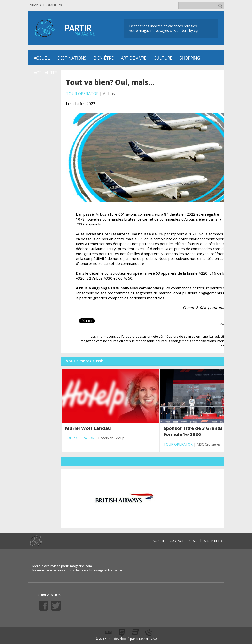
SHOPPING (190, 58)
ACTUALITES (46, 73)
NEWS (193, 541)
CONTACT (177, 541)
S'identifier (213, 541)
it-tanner (142, 639)
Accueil (42, 58)
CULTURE (163, 58)
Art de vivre (134, 58)
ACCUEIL (159, 541)
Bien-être (103, 58)
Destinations (72, 58)
